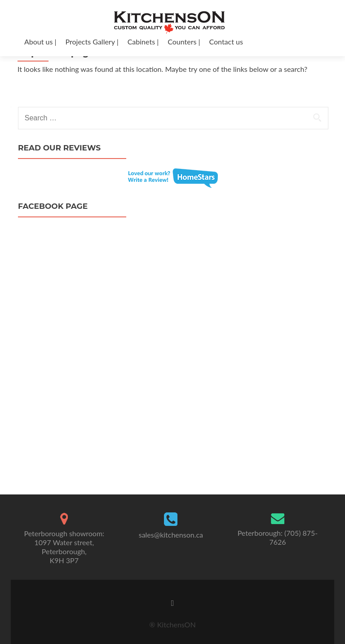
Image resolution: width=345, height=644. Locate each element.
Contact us (226, 42)
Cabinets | (143, 42)
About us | (40, 42)
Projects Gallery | (92, 42)
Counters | (184, 42)
